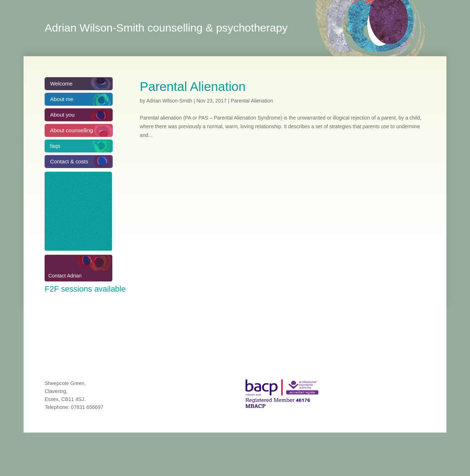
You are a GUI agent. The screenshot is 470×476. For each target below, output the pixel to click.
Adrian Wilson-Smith (169, 101)
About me (62, 99)
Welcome (61, 83)
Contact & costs (69, 161)
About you (62, 115)
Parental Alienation (193, 86)
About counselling (71, 130)
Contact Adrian (65, 276)
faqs (55, 146)
